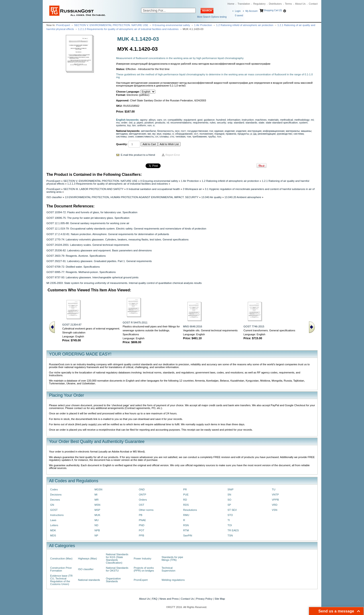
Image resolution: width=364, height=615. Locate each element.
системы (121, 136)
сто (172, 136)
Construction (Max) (61, 558)
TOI (230, 525)
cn (165, 120)
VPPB (275, 500)
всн (177, 131)
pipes (140, 123)
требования (199, 136)
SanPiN (188, 535)
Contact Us (187, 599)
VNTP (275, 495)
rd (168, 123)
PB (141, 515)
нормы (167, 134)
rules (213, 123)
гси (211, 131)
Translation (244, 4)
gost (200, 120)
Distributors (275, 4)
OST (141, 505)
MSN (97, 505)
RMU (186, 515)
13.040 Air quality (211, 197)
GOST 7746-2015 (254, 326)
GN (52, 505)
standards (251, 123)
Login (238, 11)
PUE (186, 495)
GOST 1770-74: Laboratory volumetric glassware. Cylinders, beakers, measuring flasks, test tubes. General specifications (117, 239)
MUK (97, 515)
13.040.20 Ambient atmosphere (243, 197)
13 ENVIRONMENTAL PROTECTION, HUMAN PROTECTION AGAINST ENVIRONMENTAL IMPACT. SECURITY (132, 197)
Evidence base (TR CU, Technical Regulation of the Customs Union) (61, 580)
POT (141, 530)
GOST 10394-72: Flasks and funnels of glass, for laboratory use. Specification (92, 212)
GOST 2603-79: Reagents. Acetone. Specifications (76, 256)
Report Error (173, 155)
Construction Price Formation (61, 569)
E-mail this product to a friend (138, 155)
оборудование (184, 134)
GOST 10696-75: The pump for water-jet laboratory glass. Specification (88, 218)
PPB (141, 535)
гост (183, 131)
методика (122, 134)
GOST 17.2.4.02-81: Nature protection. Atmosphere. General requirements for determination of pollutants (108, 234)
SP (229, 505)
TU (274, 489)
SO (229, 500)
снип (131, 136)
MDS (53, 535)
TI (229, 520)
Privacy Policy (204, 599)
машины (306, 131)
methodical (287, 120)
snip (230, 123)
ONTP (143, 495)
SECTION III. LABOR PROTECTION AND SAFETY (93, 189)
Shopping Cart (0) (273, 10)
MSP (97, 510)
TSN (230, 535)
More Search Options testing (212, 17)
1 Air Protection (203, 25)
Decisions (56, 495)
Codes (54, 489)
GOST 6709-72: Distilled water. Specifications (73, 267)
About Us (300, 4)
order (124, 123)
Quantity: (122, 144)
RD (185, 500)
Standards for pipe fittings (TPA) (172, 558)
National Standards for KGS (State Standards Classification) (117, 558)
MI (96, 495)
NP (96, 535)
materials (273, 120)
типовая (180, 136)
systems (121, 125)
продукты (243, 134)
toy (129, 125)
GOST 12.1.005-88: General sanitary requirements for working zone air (88, 223)
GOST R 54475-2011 (135, 322)
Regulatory (259, 4)
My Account (251, 11)
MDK (53, 530)
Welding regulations (173, 580)
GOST (54, 510)
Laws (53, 520)
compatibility (175, 120)
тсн (219, 136)
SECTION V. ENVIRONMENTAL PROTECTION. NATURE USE (111, 25)
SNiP (231, 489)
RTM (186, 530)
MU (97, 520)
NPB (97, 530)
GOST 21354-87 (72, 325)
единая (219, 131)
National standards (89, 580)
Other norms (146, 510)
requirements (201, 123)
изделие (230, 131)
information (234, 120)
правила (231, 134)
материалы (293, 131)
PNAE (142, 520)
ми (149, 134)
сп (157, 136)
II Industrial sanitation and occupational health (153, 189)
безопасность (165, 131)
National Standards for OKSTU (117, 569)
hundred (221, 120)
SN (229, 495)
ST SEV (232, 510)
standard (239, 123)
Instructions (57, 515)
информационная (274, 131)
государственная (197, 131)
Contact (313, 4)
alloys (152, 120)
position (149, 123)
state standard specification (282, 123)
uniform (142, 125)
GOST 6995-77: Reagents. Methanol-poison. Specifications (81, 272)
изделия (241, 131)
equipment (190, 120)
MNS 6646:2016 (193, 326)
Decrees (55, 500)
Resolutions (190, 510)
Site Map (220, 599)
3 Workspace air (192, 189)
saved (239, 15)
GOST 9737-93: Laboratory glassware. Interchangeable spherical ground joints (92, 277)
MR (97, 500)
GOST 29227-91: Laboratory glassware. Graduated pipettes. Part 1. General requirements (99, 261)
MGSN (98, 489)
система (299, 134)
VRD (275, 505)
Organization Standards (113, 580)
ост (196, 134)
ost (131, 123)
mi (312, 120)
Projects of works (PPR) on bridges (144, 569)
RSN (186, 525)
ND (96, 525)
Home (231, 4)
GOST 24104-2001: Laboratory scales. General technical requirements (88, 245)
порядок (219, 134)
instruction (248, 120)
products (160, 123)
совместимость (144, 136)
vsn (149, 125)
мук (159, 134)
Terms (288, 4)
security (221, 123)
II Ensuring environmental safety (171, 25)
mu (118, 123)
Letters (54, 525)
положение (206, 134)
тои (189, 136)
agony (144, 120)
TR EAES (233, 530)
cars (159, 120)
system (303, 123)
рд (255, 134)
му (154, 134)
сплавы (164, 136)
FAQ (155, 599)
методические (138, 134)
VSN (275, 510)
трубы (212, 136)
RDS (186, 505)
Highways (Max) (87, 558)
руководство (284, 134)
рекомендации (267, 134)
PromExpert (63, 25)
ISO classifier (54, 197)
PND (142, 525)
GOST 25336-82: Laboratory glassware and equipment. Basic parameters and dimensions (99, 250)
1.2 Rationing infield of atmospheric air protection (245, 25)
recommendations (181, 123)
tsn (134, 125)
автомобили (148, 131)
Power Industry (143, 558)
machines (261, 120)
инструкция (254, 131)
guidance (209, 120)
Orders (143, 500)
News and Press (169, 599)
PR (185, 489)
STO (230, 515)
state (262, 123)
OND (142, 489)
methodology (302, 120)
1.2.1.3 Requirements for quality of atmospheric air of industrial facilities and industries (128, 29)
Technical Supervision (168, 569)
